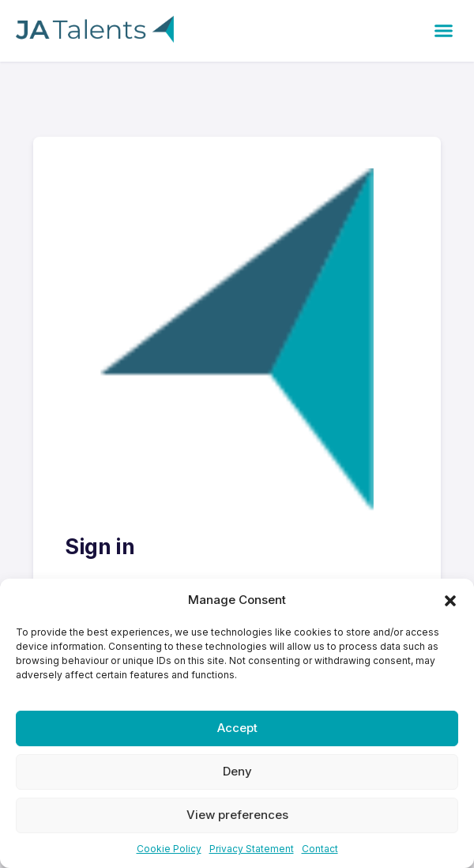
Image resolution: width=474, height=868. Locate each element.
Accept (237, 728)
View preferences (237, 815)
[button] (450, 600)
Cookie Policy (169, 849)
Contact (320, 849)
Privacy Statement (252, 849)
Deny (237, 771)
